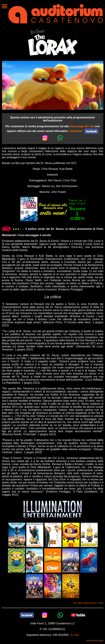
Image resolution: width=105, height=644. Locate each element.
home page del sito (82, 126)
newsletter (76, 131)
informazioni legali (95, 641)
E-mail (75, 635)
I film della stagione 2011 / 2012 (88, 603)
